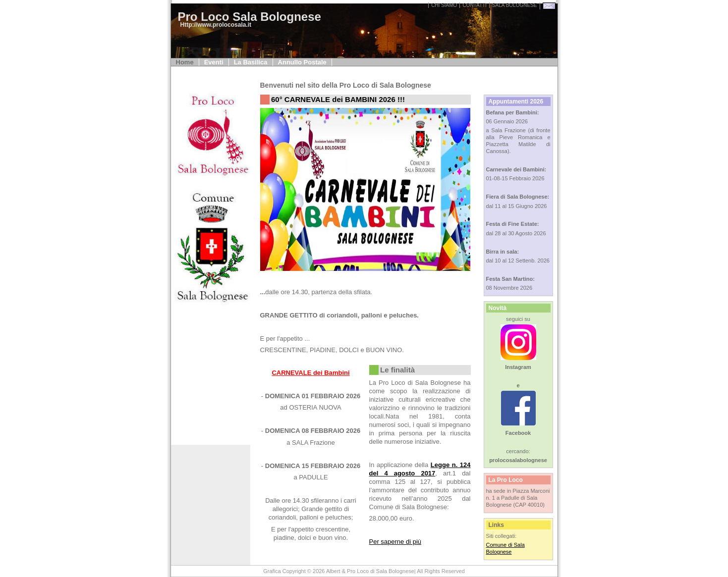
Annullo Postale (302, 62)
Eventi (214, 62)
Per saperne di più (395, 542)
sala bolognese (515, 5)
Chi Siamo (444, 5)
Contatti (475, 5)
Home (185, 62)
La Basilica (251, 62)
